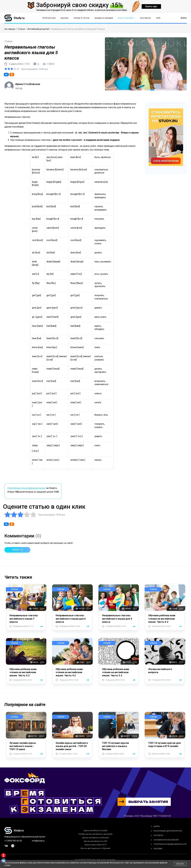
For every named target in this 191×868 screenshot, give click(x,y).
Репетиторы (49, 19)
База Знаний (126, 19)
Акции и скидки (104, 19)
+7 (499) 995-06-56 (13, 841)
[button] (17, 550)
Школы (65, 19)
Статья (14, 589)
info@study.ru (38, 841)
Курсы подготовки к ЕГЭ (95, 845)
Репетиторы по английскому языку (26, 488)
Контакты (146, 19)
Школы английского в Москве (95, 838)
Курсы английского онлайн (95, 830)
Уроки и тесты (82, 19)
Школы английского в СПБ (95, 841)
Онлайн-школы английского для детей (95, 834)
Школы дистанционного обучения (95, 848)
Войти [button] (184, 19)
